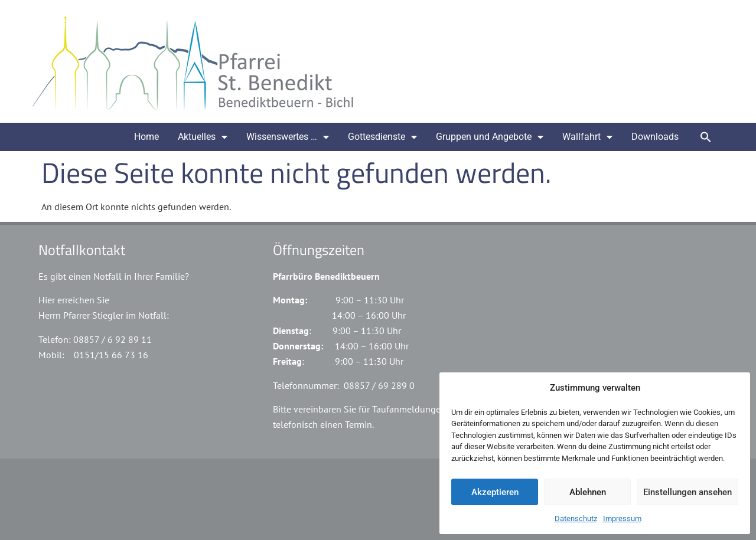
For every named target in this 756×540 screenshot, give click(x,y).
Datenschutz (576, 518)
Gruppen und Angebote (490, 137)
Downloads (655, 137)
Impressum (622, 518)
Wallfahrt (587, 137)
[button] (706, 137)
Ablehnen (588, 492)
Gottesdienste (382, 137)
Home (146, 137)
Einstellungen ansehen (687, 492)
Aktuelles (203, 137)
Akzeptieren (495, 492)
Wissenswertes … (288, 137)
